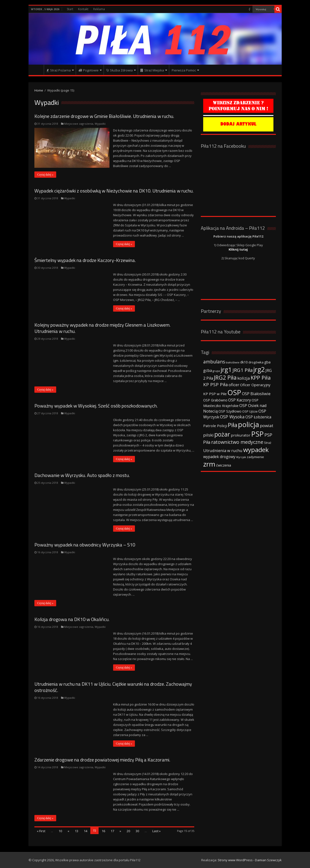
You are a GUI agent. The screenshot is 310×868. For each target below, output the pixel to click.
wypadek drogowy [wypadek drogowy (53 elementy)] (219, 457)
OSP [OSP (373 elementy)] (234, 392)
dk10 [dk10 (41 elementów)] (244, 362)
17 (112, 831)
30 (137, 831)
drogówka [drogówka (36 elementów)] (256, 362)
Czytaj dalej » (45, 175)
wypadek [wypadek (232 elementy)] (256, 450)
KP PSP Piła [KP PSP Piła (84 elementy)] (216, 384)
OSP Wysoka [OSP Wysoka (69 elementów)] (232, 417)
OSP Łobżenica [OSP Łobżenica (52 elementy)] (258, 417)
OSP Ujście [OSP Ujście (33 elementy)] (250, 411)
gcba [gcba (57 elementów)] (208, 370)
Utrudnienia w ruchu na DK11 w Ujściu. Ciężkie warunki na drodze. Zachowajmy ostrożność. (113, 687)
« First (41, 831)
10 (60, 831)
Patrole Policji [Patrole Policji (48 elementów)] (215, 426)
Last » (156, 831)
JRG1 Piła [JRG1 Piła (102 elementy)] (243, 370)
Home (39, 90)
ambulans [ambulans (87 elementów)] (214, 362)
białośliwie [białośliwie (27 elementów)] (233, 362)
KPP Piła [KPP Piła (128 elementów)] (261, 378)
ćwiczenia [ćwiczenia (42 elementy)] (224, 465)
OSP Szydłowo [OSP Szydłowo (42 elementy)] (230, 411)
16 (103, 831)
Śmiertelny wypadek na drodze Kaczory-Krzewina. (85, 260)
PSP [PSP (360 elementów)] (257, 434)
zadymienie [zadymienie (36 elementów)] (255, 457)
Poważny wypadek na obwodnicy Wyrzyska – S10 (85, 545)
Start (70, 9)
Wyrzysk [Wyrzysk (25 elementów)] (241, 457)
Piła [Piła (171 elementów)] (233, 425)
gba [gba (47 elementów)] (267, 362)
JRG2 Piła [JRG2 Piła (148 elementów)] (225, 378)
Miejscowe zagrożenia (79, 124)
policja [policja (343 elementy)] (249, 424)
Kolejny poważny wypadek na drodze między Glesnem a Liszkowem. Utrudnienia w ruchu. (102, 328)
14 (85, 831)
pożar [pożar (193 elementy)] (222, 434)
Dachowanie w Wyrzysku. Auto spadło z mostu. (82, 475)
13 (77, 831)
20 (128, 831)
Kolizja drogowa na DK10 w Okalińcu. (72, 619)
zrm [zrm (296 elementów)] (209, 464)
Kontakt (83, 9)
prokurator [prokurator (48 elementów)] (241, 435)
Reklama (99, 9)
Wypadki (100, 124)
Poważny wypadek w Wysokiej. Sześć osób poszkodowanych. (96, 406)
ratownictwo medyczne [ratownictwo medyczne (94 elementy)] (237, 442)
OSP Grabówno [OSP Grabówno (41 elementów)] (215, 400)
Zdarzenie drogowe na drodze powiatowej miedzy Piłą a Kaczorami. (102, 760)
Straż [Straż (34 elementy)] (268, 443)
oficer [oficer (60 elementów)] (234, 385)
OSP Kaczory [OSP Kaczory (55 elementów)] (240, 400)
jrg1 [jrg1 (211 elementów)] (226, 369)
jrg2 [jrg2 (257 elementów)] (259, 369)
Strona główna (37, 70)
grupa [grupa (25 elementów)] (216, 371)
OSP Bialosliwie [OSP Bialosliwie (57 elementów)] (256, 394)
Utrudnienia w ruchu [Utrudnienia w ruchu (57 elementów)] (223, 451)
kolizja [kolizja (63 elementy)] (244, 378)
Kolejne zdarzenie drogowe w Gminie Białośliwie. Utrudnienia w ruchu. (104, 116)
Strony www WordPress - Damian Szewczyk (250, 860)
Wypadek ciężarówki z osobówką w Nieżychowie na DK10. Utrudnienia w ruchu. (114, 191)
